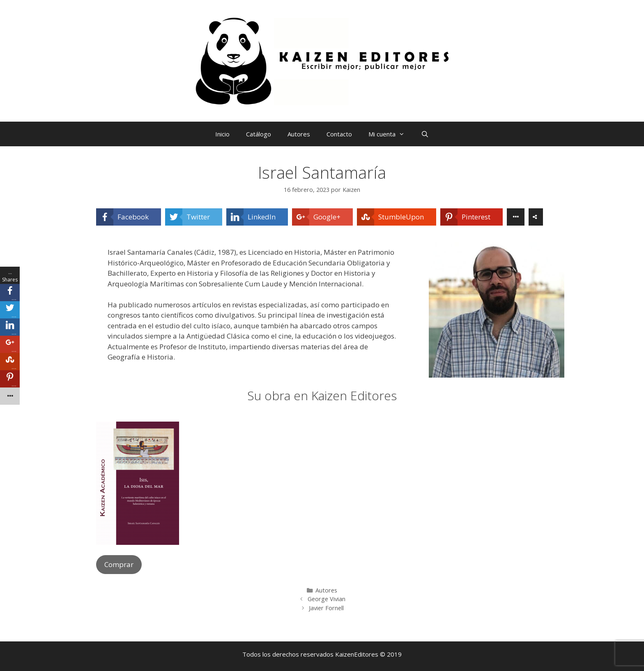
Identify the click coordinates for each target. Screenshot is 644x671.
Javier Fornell (326, 608)
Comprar (119, 564)
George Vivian (327, 599)
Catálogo (259, 134)
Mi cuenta (391, 134)
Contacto (339, 134)
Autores (299, 134)
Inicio (222, 134)
